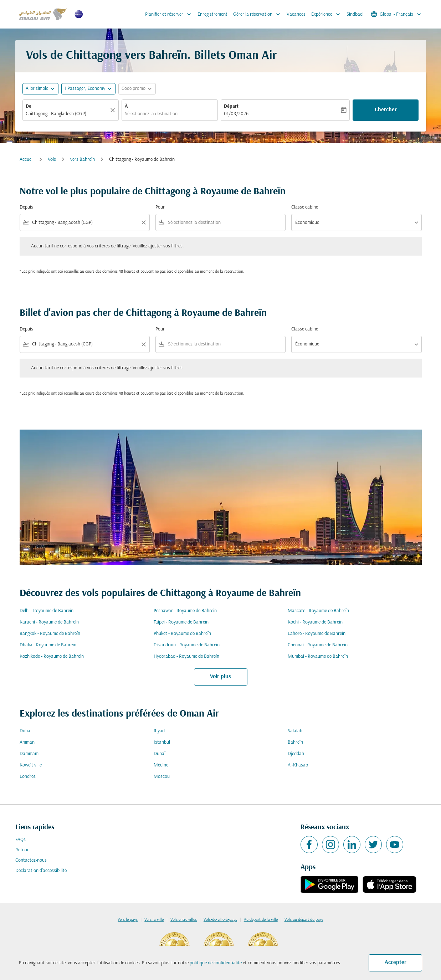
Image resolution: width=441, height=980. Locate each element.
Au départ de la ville (261, 920)
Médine (161, 765)
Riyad (159, 731)
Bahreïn (295, 742)
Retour (22, 850)
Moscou (162, 777)
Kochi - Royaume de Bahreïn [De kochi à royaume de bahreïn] (315, 622)
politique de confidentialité (216, 963)
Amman (27, 742)
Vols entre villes (184, 920)
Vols (52, 160)
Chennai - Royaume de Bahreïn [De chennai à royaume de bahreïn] (318, 645)
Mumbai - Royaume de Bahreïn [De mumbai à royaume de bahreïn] (318, 656)
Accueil (27, 160)
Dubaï (160, 754)
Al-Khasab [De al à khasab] (298, 765)
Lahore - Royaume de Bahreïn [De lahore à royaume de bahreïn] (317, 634)
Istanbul (162, 742)
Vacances (296, 14)
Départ (231, 106)
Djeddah (296, 754)
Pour (160, 207)
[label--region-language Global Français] (396, 14)
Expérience (327, 14)
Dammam (29, 754)
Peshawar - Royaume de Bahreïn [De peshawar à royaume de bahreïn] (185, 611)
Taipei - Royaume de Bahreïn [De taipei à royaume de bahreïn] (181, 622)
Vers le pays (128, 920)
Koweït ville (31, 765)
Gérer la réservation (258, 14)
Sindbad (355, 14)
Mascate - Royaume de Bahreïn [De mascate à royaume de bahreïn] (318, 611)
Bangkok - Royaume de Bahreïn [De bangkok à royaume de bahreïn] (50, 634)
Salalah (295, 731)
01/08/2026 (236, 114)
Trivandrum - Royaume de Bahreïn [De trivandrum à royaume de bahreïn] (187, 645)
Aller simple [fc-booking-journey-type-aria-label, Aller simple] (37, 89)
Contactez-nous (31, 860)
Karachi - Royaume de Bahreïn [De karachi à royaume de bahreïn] (49, 622)
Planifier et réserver (170, 14)
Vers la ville (154, 920)
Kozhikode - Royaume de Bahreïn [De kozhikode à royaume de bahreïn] (52, 656)
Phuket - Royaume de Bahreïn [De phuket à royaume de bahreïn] (182, 634)
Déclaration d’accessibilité (41, 871)
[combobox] (67, 114)
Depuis (26, 207)
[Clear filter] (143, 222)
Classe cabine (305, 207)
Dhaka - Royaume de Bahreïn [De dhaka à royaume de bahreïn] (48, 645)
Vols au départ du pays (304, 920)
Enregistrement (212, 14)
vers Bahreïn (83, 160)
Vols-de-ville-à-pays (220, 920)
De (29, 106)
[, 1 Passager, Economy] (85, 89)
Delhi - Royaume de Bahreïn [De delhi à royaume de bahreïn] (47, 611)
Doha (25, 731)
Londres (28, 777)
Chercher (386, 110)
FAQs (20, 840)
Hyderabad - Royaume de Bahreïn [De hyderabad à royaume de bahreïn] (186, 656)
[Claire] (114, 110)
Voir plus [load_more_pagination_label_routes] (220, 677)
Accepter (396, 963)
